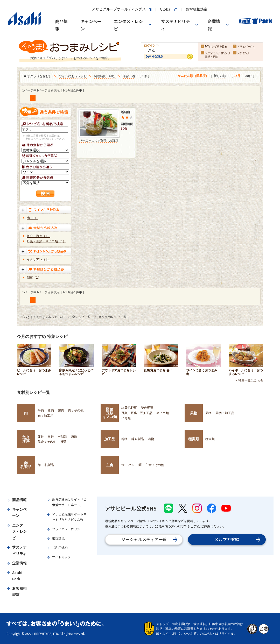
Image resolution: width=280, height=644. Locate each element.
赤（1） (32, 218)
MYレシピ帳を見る (216, 47)
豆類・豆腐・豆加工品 (137, 413)
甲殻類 (62, 436)
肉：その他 (76, 411)
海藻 (74, 436)
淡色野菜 (147, 408)
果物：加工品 (225, 413)
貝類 (63, 442)
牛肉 (41, 411)
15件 (237, 76)
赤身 (41, 436)
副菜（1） (34, 278)
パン (131, 465)
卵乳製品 (26, 465)
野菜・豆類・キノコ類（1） (46, 241)
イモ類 (126, 418)
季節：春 (129, 76)
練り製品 (138, 439)
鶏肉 (61, 411)
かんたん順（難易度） (193, 76)
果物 (194, 413)
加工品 (110, 439)
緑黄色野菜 (129, 408)
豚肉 (51, 411)
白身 (51, 436)
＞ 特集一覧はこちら (249, 380)
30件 (248, 76)
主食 (110, 465)
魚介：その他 (47, 442)
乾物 (124, 439)
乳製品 (49, 465)
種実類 (194, 439)
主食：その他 (155, 465)
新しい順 (220, 76)
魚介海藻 (26, 439)
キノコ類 (163, 413)
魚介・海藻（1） (38, 236)
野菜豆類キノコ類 (110, 413)
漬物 (151, 439)
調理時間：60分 (105, 76)
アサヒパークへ (246, 47)
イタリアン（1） (38, 259)
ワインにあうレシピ (73, 76)
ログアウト (244, 53)
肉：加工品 (45, 416)
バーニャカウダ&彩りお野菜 (99, 140)
